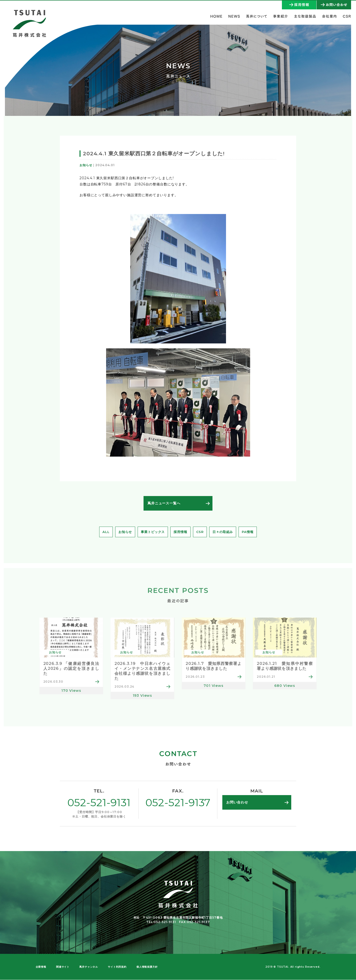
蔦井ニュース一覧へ (164, 503)
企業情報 (41, 967)
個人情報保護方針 (147, 967)
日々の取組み (225, 532)
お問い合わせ (237, 802)
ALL (103, 532)
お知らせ (123, 532)
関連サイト (63, 967)
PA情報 (251, 532)
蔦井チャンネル (89, 967)
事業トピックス (152, 532)
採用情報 (181, 532)
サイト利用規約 (117, 967)
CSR (201, 532)
